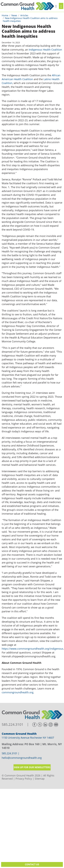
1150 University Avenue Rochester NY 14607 (28, 738)
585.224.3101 (13, 725)
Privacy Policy (24, 779)
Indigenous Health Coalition (45, 50)
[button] (56, 6)
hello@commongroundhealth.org (22, 758)
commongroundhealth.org (18, 692)
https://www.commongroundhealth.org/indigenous (32, 649)
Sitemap (40, 779)
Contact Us (32, 864)
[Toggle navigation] (61, 6)
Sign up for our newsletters (32, 767)
